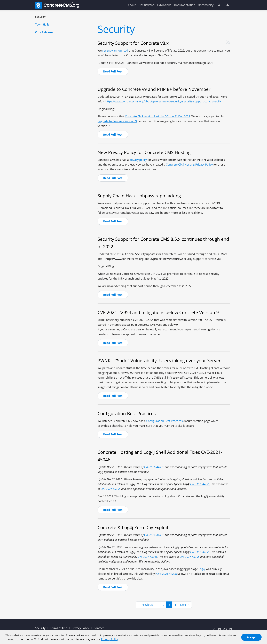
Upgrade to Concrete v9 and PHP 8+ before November (154, 89)
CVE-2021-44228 (200, 484)
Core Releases (44, 32)
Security (40, 17)
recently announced (115, 51)
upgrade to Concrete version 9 (117, 121)
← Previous (145, 605)
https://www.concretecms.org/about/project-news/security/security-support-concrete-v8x (163, 101)
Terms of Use (59, 628)
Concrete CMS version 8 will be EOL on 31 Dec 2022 (158, 116)
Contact (99, 628)
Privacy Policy (80, 628)
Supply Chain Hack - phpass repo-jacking (139, 196)
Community (206, 5)
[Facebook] (225, 629)
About (132, 5)
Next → (185, 605)
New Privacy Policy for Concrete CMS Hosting (144, 152)
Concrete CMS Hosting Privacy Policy (189, 165)
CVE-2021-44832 (154, 467)
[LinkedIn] (230, 629)
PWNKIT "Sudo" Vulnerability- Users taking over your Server (159, 361)
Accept (251, 639)
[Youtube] (219, 629)
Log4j (202, 569)
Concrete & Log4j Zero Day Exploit (133, 527)
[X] (214, 629)
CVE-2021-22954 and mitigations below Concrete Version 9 (158, 312)
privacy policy (138, 160)
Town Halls (42, 25)
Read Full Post (113, 71)
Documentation (185, 5)
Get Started (146, 5)
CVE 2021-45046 (148, 557)
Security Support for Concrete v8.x (133, 43)
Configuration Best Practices (127, 413)
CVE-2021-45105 (111, 489)
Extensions (164, 5)
